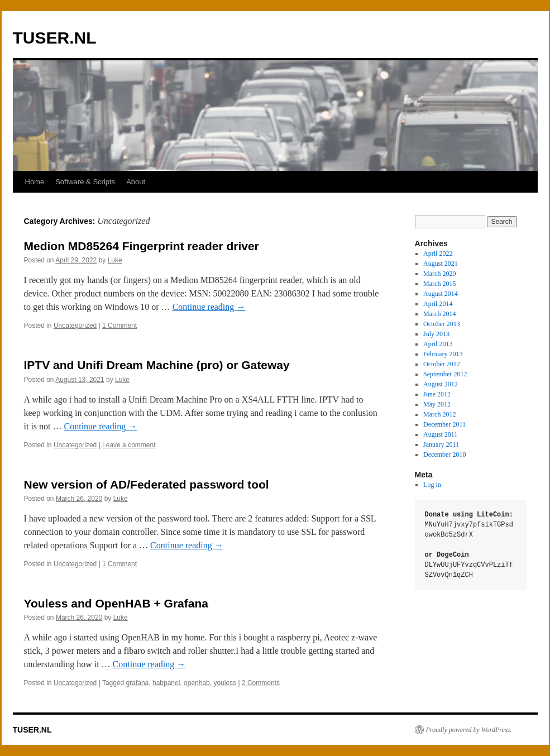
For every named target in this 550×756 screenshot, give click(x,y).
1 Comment (119, 326)
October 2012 (442, 364)
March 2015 (439, 284)
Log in (432, 485)
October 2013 (442, 324)
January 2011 (441, 444)
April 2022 (438, 253)
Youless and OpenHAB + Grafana (116, 603)
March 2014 (439, 314)
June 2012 (437, 394)
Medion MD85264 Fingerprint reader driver (142, 246)
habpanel (166, 683)
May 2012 (437, 404)
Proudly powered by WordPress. (469, 730)
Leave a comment (129, 445)
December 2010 (444, 454)
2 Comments (261, 683)
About (136, 182)
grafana (138, 683)
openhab (197, 683)
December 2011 (444, 424)
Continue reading (209, 307)
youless (225, 683)
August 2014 (441, 294)
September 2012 (445, 374)
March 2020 (439, 274)
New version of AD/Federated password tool (147, 484)
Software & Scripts (85, 182)
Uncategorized (75, 326)
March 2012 (439, 414)
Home (35, 182)
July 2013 (436, 334)
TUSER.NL (55, 38)
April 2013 (438, 344)
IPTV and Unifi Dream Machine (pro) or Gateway (157, 365)
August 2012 (441, 384)
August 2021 (441, 264)
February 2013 (443, 354)
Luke (115, 260)
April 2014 (438, 304)
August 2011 (440, 434)
